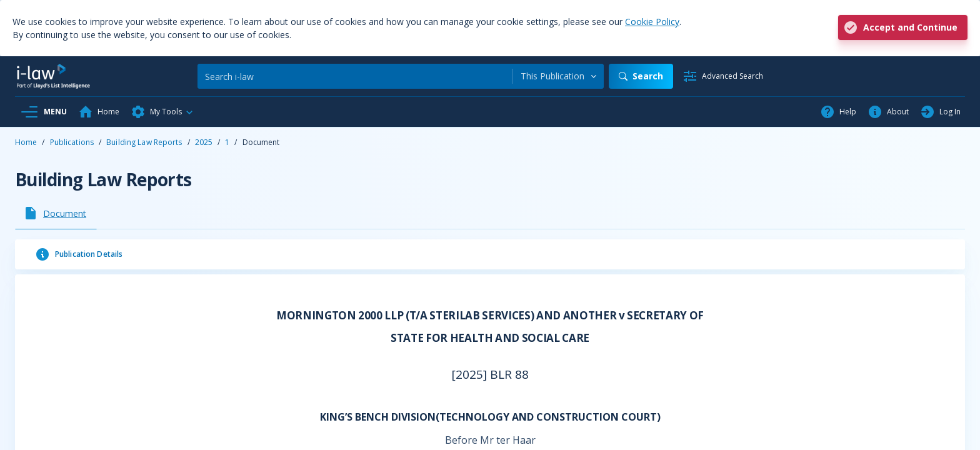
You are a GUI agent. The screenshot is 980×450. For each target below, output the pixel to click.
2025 (204, 142)
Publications (72, 142)
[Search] (355, 76)
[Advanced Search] (723, 76)
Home (26, 142)
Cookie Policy (652, 22)
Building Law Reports (144, 142)
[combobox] (558, 76)
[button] (162, 112)
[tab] (56, 213)
